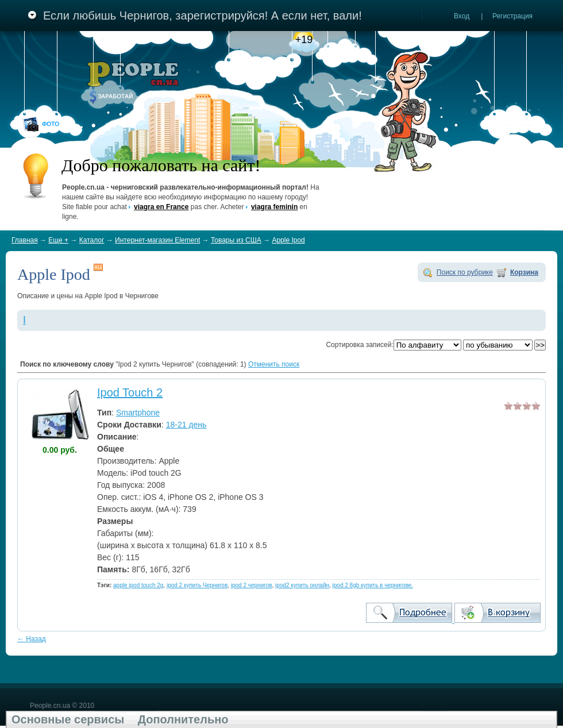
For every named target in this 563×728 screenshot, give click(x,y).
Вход (462, 16)
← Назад (32, 639)
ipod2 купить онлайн (302, 585)
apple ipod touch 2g (138, 585)
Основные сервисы (68, 719)
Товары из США (236, 240)
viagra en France (161, 207)
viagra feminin (274, 207)
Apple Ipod (288, 240)
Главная (25, 240)
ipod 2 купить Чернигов (197, 585)
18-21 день (186, 425)
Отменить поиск (274, 364)
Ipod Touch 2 (130, 392)
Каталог (92, 240)
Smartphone (138, 413)
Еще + (58, 240)
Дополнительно (183, 719)
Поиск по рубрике (465, 272)
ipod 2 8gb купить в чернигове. (373, 585)
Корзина (524, 272)
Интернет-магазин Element (157, 240)
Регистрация (512, 16)
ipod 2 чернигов (252, 585)
